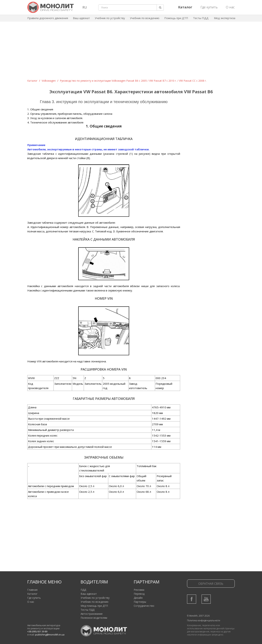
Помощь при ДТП (176, 18)
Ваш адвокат (81, 18)
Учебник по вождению (145, 18)
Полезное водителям (94, 618)
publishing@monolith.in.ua (50, 635)
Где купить (209, 7)
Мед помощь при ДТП (94, 606)
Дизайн (138, 598)
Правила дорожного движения (48, 18)
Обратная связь (211, 584)
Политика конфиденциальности (204, 620)
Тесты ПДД (201, 18)
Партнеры (140, 602)
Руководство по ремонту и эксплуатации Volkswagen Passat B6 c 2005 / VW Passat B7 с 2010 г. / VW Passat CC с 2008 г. (133, 81)
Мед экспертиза (225, 18)
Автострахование (92, 614)
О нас (230, 7)
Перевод (139, 594)
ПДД (83, 590)
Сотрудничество (144, 606)
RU (85, 7)
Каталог (32, 81)
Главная (32, 590)
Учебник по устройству (110, 18)
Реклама (139, 590)
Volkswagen (49, 81)
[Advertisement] (131, 52)
